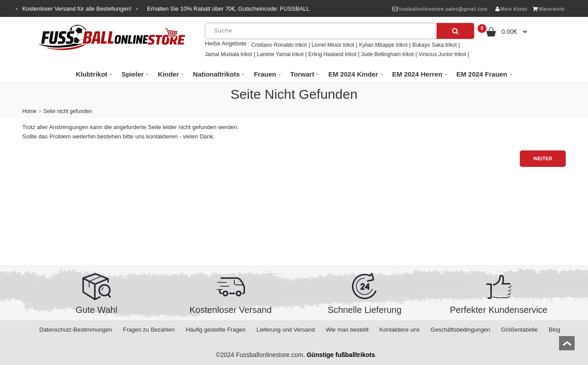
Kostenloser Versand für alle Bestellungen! (77, 9)
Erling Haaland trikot (332, 54)
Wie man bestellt (347, 330)
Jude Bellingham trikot (388, 54)
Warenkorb (549, 9)
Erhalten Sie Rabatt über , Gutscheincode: (228, 9)
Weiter (543, 158)
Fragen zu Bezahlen (149, 330)
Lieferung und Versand (286, 330)
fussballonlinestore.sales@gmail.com (440, 9)
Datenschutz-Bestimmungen (76, 330)
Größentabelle (519, 330)
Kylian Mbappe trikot (383, 45)
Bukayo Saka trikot (434, 45)
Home (29, 111)
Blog (555, 330)
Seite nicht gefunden (67, 111)
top (567, 346)
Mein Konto (511, 9)
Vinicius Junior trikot (443, 54)
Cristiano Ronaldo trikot (279, 45)
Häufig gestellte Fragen (216, 330)
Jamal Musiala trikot (229, 54)
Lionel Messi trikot (333, 45)
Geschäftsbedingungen (461, 330)
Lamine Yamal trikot (280, 54)
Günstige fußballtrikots (341, 355)
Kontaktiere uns (400, 330)
